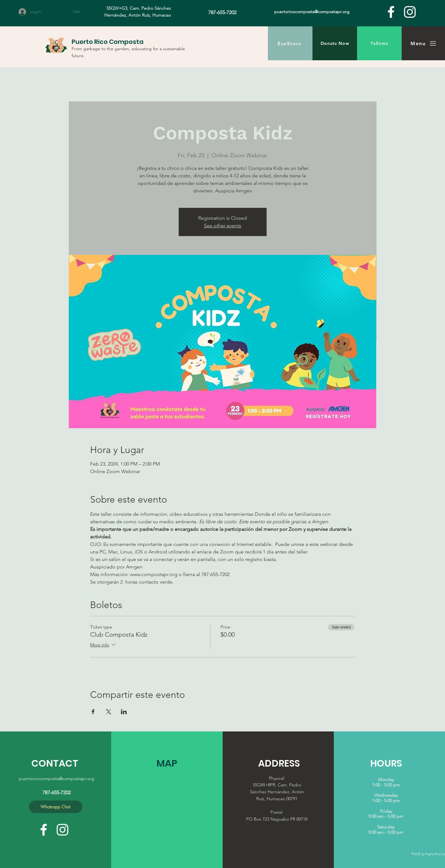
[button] (82, 12)
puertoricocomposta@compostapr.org (57, 779)
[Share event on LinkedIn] (124, 712)
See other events (222, 226)
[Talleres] (379, 43)
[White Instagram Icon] (410, 12)
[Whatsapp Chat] (56, 807)
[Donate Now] (335, 43)
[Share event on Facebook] (93, 712)
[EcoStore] (290, 43)
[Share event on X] (109, 712)
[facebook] (391, 12)
